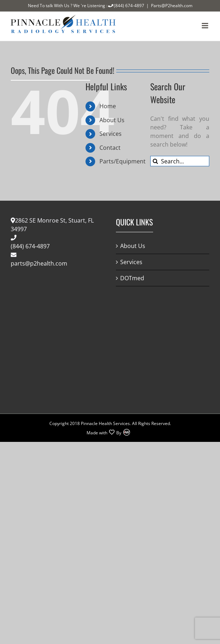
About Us (112, 120)
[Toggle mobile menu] (206, 26)
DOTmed (132, 278)
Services (111, 134)
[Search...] (180, 161)
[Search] (155, 161)
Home (108, 106)
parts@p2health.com (39, 263)
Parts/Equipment (123, 161)
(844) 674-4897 (126, 6)
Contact (110, 148)
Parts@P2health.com (172, 6)
